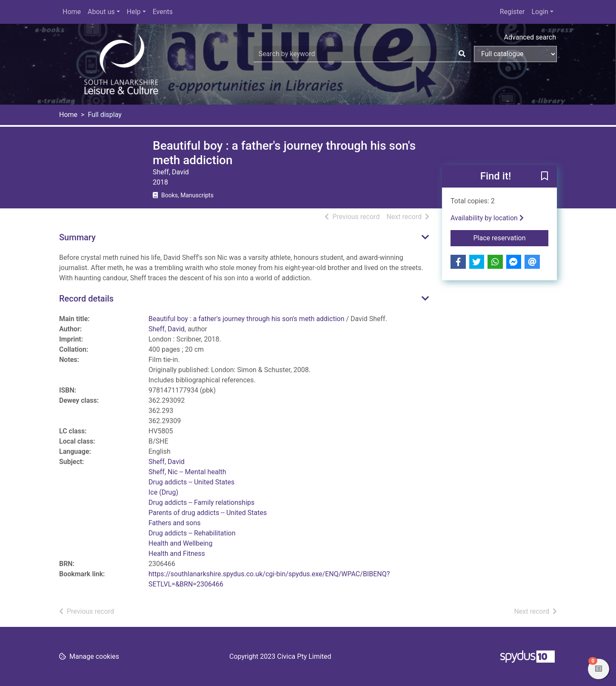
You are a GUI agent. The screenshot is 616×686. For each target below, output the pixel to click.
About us (101, 12)
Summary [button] (77, 237)
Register (512, 12)
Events (163, 12)
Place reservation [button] (511, 237)
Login (540, 12)
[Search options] (515, 54)
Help (134, 12)
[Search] (462, 54)
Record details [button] (86, 299)
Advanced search (530, 37)
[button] (545, 177)
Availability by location (487, 218)
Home (72, 12)
